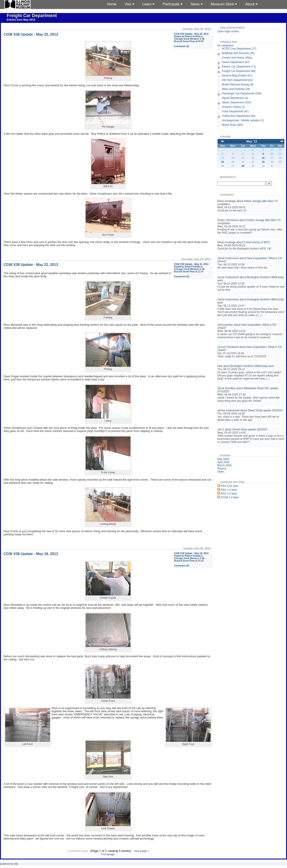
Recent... (223, 469)
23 (263, 162)
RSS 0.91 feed (229, 486)
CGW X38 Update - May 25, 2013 (191, 34)
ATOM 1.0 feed (230, 497)
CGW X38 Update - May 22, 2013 (191, 264)
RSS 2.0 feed (229, 494)
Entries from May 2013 (21, 20)
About (251, 4)
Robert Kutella (192, 36)
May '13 (252, 141)
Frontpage (108, 854)
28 (243, 166)
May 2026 (223, 459)
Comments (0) (182, 46)
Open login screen (228, 31)
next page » (141, 851)
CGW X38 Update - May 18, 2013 (191, 553)
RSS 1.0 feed (229, 490)
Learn (148, 4)
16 (263, 158)
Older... (222, 472)
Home (112, 4)
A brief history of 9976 (257, 242)
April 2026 (223, 462)
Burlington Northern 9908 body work (252, 366)
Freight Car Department (32, 15)
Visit (129, 4)
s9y (16, 864)
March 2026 (224, 465)
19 (222, 162)
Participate (173, 4)
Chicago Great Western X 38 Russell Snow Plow (189, 40)
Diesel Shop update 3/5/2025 (265, 410)
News (197, 4)
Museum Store (224, 4)
